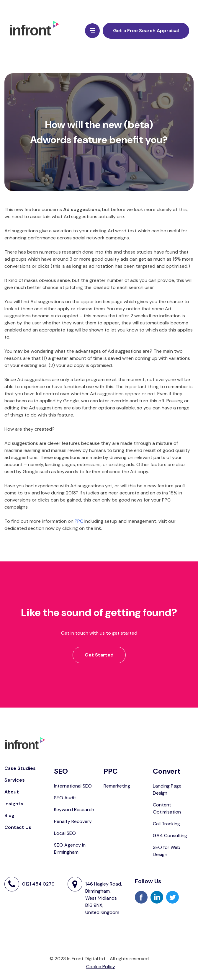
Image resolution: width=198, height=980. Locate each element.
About (12, 792)
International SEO (73, 786)
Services (15, 780)
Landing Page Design (167, 789)
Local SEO (65, 833)
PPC (79, 521)
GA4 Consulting (170, 836)
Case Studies (20, 768)
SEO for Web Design (167, 851)
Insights (14, 804)
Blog (9, 815)
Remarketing (117, 786)
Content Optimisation (167, 808)
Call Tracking (166, 824)
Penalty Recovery (73, 821)
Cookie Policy (101, 967)
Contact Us (18, 827)
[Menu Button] (92, 31)
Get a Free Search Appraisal (146, 31)
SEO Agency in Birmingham (70, 848)
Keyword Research (74, 810)
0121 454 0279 (38, 884)
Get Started (99, 655)
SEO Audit (65, 798)
